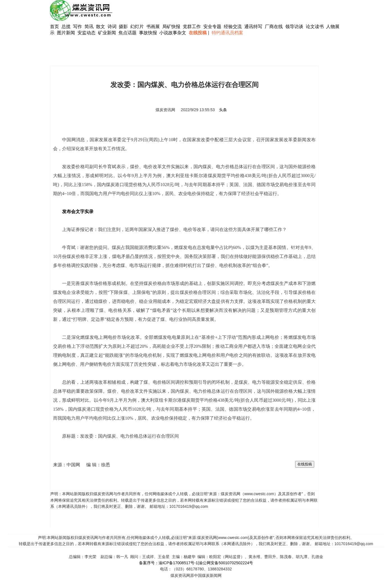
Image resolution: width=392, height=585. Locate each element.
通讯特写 (253, 27)
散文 (101, 27)
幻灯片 (137, 27)
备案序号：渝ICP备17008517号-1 (168, 563)
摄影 (124, 27)
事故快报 (148, 33)
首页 (54, 27)
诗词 (113, 27)
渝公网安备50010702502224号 (226, 563)
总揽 (66, 27)
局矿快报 (171, 27)
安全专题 (212, 27)
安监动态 (86, 33)
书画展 (153, 27)
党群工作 (192, 27)
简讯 (89, 27)
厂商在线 (274, 27)
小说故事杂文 (173, 33)
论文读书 (315, 27)
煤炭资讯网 (165, 110)
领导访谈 (294, 27)
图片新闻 (66, 33)
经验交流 (233, 27)
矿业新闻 (107, 33)
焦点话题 (127, 33)
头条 (223, 110)
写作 (78, 27)
